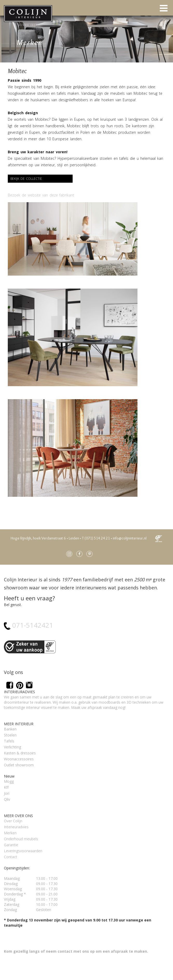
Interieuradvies (16, 827)
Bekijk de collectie (26, 179)
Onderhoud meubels (21, 839)
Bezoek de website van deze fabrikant (41, 195)
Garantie (11, 845)
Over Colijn (13, 821)
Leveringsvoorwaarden (23, 851)
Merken (10, 833)
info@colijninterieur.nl (130, 538)
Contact (11, 857)
